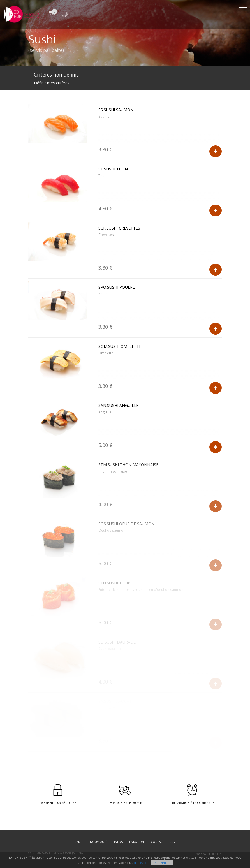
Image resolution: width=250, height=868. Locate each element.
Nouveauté (99, 842)
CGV (173, 842)
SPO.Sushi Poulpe (117, 287)
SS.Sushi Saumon (116, 110)
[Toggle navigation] (243, 9)
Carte (79, 842)
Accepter (162, 863)
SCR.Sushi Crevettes (119, 228)
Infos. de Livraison (129, 842)
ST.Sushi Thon (113, 169)
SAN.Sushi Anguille (118, 405)
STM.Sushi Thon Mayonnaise (128, 465)
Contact (157, 842)
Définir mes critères (52, 83)
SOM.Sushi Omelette (120, 346)
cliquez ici (141, 863)
